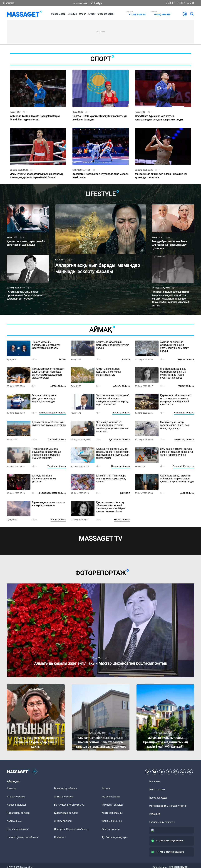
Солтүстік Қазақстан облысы (71, 829)
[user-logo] (185, 14)
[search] (192, 14)
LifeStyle (72, 14)
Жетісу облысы (58, 519)
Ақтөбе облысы (58, 386)
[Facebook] (169, 772)
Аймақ (92, 14)
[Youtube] (155, 772)
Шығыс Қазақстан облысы (52, 493)
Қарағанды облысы (184, 413)
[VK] (162, 772)
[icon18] (35, 772)
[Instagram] (176, 772)
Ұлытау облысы (122, 519)
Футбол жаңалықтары (115, 837)
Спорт (82, 14)
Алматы (126, 359)
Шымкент (125, 493)
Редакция (155, 814)
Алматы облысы (122, 386)
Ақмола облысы (186, 359)
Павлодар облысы (121, 466)
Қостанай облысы (57, 439)
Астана (63, 359)
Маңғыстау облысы (184, 439)
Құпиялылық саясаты (162, 822)
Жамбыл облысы (121, 413)
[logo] (25, 14)
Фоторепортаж (106, 14)
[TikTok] (148, 772)
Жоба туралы (157, 790)
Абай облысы (187, 493)
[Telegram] (183, 772)
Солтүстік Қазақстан (184, 466)
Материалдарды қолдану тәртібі (168, 806)
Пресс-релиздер (158, 798)
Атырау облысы (186, 386)
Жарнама (9, 3)
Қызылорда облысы (120, 439)
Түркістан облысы (57, 466)
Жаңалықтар (58, 14)
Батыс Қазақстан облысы (53, 413)
